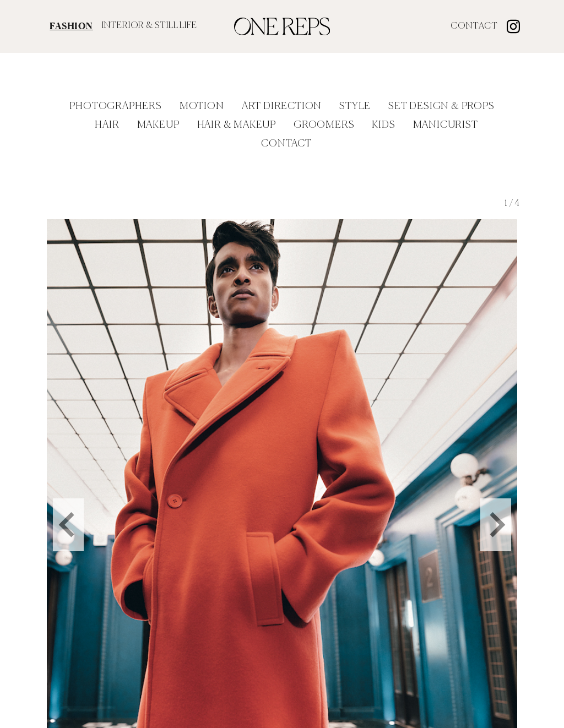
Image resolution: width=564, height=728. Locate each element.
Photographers (115, 106)
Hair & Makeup (237, 125)
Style (355, 106)
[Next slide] (496, 512)
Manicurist (446, 125)
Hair (107, 125)
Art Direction (282, 106)
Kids (383, 125)
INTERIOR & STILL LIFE (150, 26)
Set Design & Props (441, 106)
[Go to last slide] (68, 512)
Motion (202, 106)
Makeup (158, 125)
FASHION (71, 26)
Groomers (324, 125)
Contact (474, 26)
